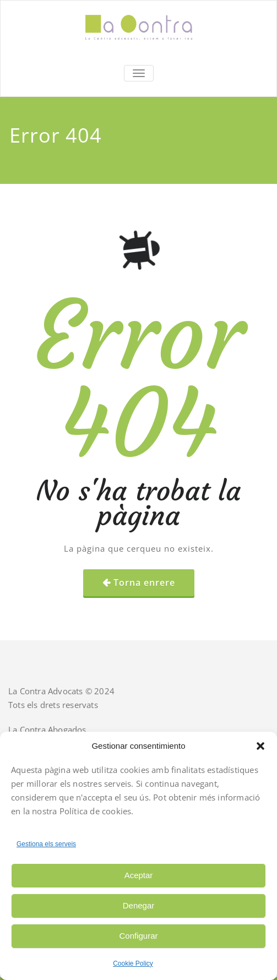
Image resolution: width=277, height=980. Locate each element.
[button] (260, 746)
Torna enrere (144, 582)
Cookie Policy (133, 963)
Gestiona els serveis (46, 844)
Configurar (138, 936)
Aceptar (139, 875)
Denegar (139, 905)
